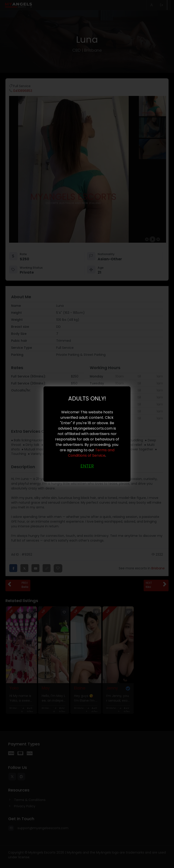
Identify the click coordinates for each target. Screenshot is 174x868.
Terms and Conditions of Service (91, 453)
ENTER (87, 466)
